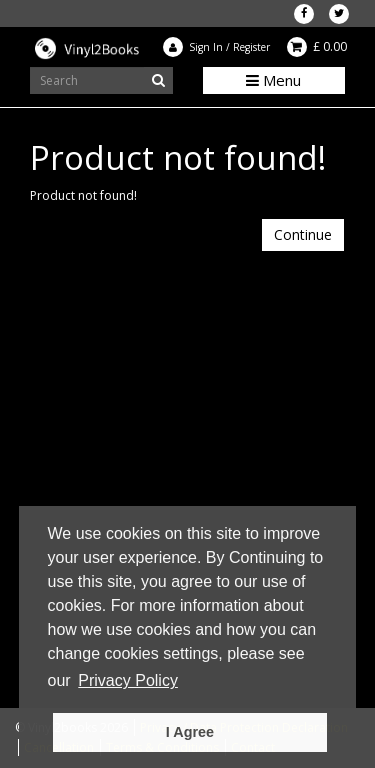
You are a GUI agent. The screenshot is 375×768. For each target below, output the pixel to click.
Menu (273, 80)
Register (251, 47)
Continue (303, 234)
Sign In (206, 47)
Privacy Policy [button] (128, 680)
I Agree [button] (190, 732)
